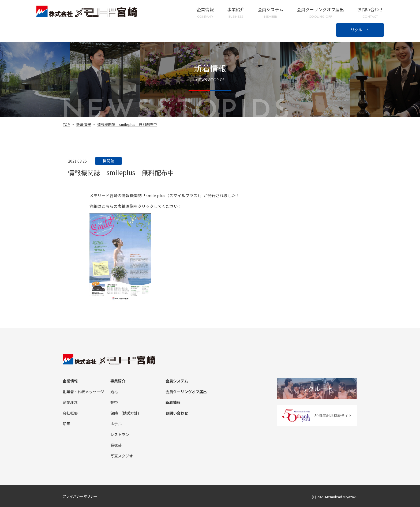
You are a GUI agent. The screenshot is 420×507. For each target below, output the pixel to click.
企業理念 (70, 403)
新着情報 (84, 124)
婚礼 (114, 392)
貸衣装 (116, 445)
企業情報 (205, 13)
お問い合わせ (370, 13)
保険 (114, 413)
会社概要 (70, 413)
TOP (67, 124)
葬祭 (114, 403)
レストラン (120, 435)
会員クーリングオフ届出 (320, 13)
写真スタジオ (122, 456)
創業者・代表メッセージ (83, 392)
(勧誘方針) (130, 413)
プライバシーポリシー (80, 496)
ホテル (116, 424)
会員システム (271, 13)
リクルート (360, 30)
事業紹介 (236, 13)
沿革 (66, 424)
